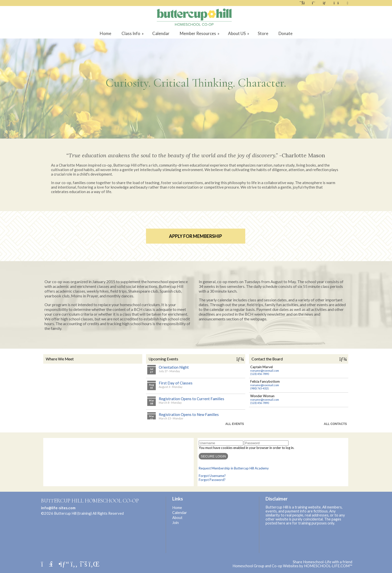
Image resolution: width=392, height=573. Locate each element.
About (177, 518)
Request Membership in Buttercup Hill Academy (234, 468)
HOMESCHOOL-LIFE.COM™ (328, 566)
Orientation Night (174, 367)
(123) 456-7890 (259, 374)
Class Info (133, 33)
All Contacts (335, 424)
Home (105, 33)
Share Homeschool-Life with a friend (322, 562)
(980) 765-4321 (259, 388)
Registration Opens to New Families (189, 414)
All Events (234, 424)
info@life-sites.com (58, 508)
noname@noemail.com (265, 371)
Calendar (161, 33)
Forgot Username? (212, 476)
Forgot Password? (212, 480)
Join (175, 523)
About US (239, 33)
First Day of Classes (176, 383)
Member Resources (200, 33)
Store (263, 33)
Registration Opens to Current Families (191, 399)
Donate (285, 33)
